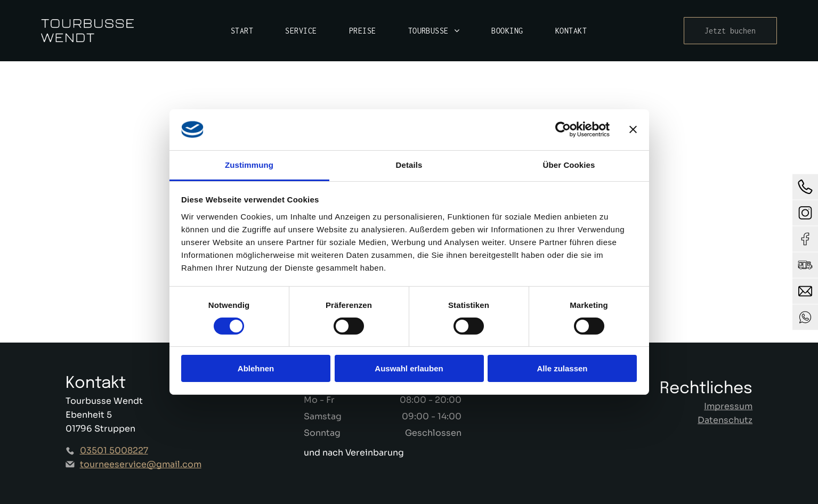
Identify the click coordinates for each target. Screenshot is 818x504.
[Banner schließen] (633, 129)
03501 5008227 (114, 450)
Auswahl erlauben (409, 368)
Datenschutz (725, 420)
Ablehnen (256, 368)
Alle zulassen (562, 368)
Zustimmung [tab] (249, 165)
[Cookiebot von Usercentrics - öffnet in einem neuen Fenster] (563, 129)
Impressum (728, 406)
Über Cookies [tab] (569, 165)
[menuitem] (242, 31)
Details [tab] (409, 165)
